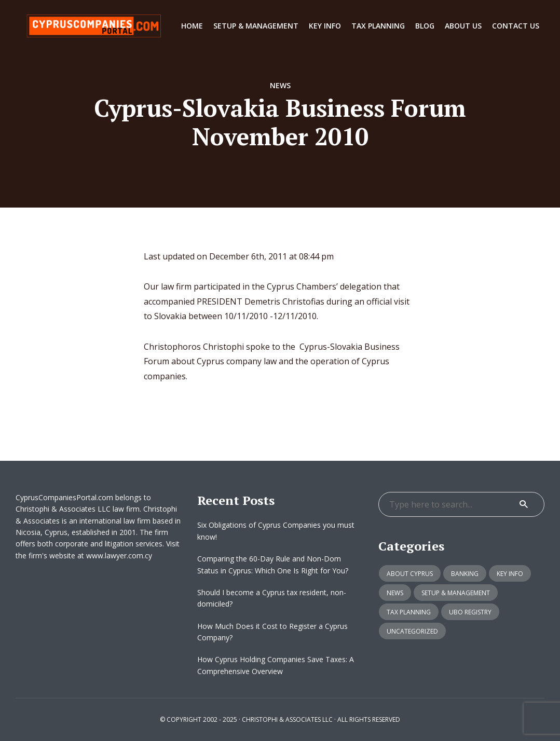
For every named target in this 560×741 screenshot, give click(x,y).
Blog (425, 26)
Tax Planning (378, 26)
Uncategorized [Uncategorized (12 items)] (412, 631)
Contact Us (516, 26)
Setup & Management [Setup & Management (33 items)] (456, 593)
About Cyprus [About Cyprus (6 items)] (410, 574)
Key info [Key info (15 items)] (510, 574)
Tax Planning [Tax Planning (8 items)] (409, 612)
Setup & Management (256, 26)
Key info (325, 26)
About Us (463, 26)
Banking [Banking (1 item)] (465, 574)
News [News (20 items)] (395, 593)
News (280, 85)
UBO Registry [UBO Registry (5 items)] (470, 612)
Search (524, 504)
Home (192, 26)
